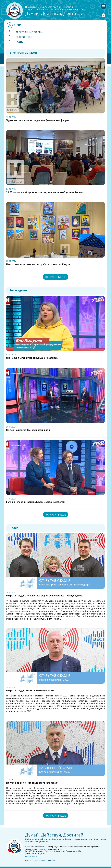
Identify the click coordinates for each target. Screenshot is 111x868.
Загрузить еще (56, 277)
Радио (19, 42)
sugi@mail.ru (31, 856)
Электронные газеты (29, 32)
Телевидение (24, 37)
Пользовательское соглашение (40, 860)
